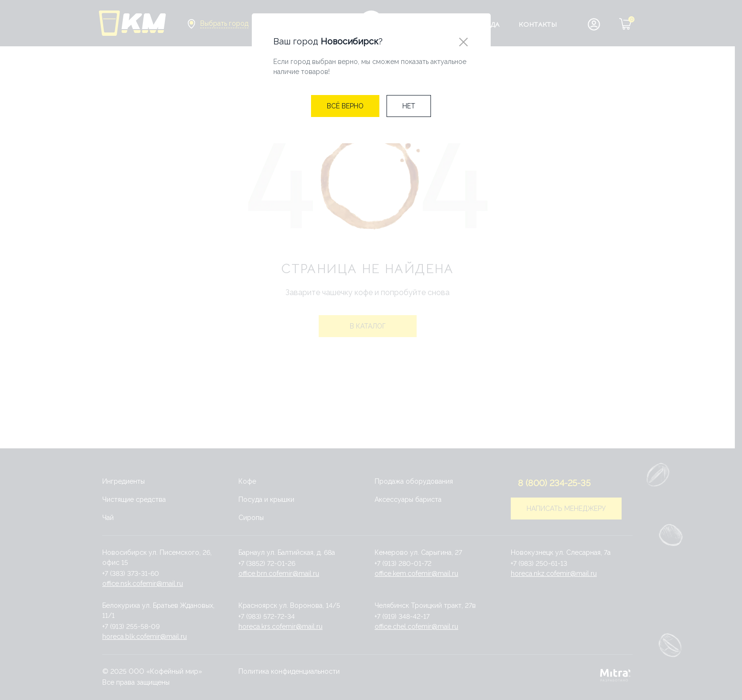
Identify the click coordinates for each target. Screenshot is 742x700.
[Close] (463, 42)
